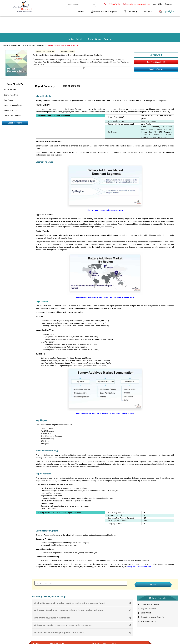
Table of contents (71, 86)
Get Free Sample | (156, 62)
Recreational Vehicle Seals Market (152, 617)
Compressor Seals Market (149, 604)
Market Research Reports (105, 11)
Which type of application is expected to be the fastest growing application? (69, 610)
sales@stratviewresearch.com (138, 4)
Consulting (132, 11)
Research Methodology (13, 105)
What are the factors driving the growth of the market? (59, 632)
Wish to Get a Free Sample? (99, 210)
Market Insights (10, 90)
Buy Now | (156, 55)
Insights (148, 11)
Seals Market (144, 613)
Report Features (10, 110)
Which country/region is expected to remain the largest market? (63, 625)
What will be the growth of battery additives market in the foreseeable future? (70, 603)
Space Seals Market (147, 621)
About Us (158, 4)
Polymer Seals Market (147, 609)
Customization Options (13, 115)
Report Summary (45, 86)
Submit (153, 585)
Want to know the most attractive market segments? (99, 413)
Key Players (9, 100)
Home (81, 11)
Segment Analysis (11, 95)
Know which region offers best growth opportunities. (99, 297)
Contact (169, 4)
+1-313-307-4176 (113, 4)
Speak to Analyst (156, 69)
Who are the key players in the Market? (52, 618)
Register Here (117, 210)
